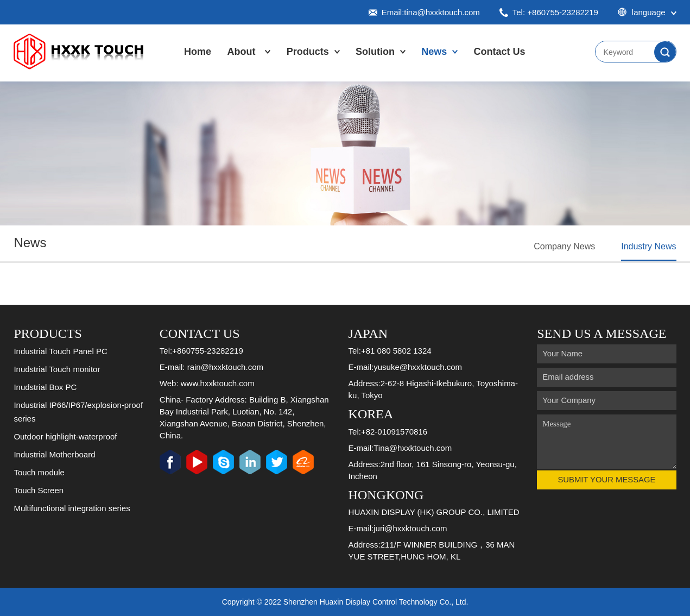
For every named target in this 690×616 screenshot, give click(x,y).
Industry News (648, 246)
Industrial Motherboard (54, 454)
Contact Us (500, 52)
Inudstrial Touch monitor (57, 369)
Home (198, 52)
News (434, 52)
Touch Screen (39, 490)
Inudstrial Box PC (45, 387)
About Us (241, 62)
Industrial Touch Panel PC (60, 351)
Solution (375, 52)
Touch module (39, 472)
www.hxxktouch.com (218, 383)
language (647, 12)
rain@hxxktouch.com (225, 367)
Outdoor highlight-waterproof (65, 436)
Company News (564, 246)
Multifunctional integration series (72, 508)
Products (308, 52)
